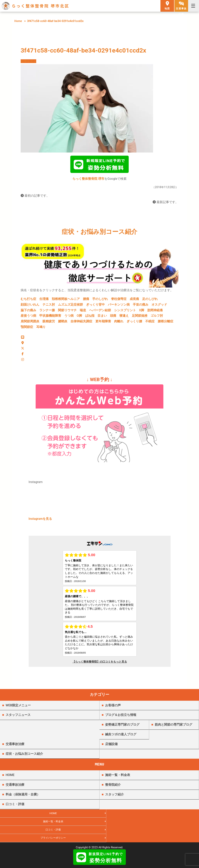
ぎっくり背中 (95, 306)
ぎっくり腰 (134, 323)
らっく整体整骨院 (99, 840)
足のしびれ (150, 300)
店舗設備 (111, 747)
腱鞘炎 (63, 323)
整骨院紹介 (113, 788)
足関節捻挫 (140, 317)
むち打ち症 (28, 300)
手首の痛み (141, 306)
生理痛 (44, 300)
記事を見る (28, 61)
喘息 (83, 312)
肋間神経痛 (155, 312)
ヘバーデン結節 (100, 312)
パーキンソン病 (119, 306)
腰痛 (86, 300)
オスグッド (159, 306)
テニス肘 (49, 306)
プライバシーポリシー (149, 825)
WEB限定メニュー (18, 708)
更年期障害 (103, 323)
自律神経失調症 (81, 323)
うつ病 (69, 317)
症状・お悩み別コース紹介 (24, 757)
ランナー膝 (47, 312)
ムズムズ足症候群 (70, 306)
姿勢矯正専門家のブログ (122, 728)
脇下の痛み (28, 312)
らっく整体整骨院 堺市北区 (41, 6)
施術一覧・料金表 (118, 778)
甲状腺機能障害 (50, 317)
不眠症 (150, 323)
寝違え (124, 317)
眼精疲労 (49, 323)
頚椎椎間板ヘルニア (66, 300)
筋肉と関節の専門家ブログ (173, 728)
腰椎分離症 (166, 323)
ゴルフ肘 (157, 317)
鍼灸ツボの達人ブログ (121, 737)
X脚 (142, 312)
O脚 (79, 317)
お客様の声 (113, 708)
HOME (10, 778)
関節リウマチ (67, 312)
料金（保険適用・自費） (23, 797)
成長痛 (134, 300)
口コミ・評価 (15, 807)
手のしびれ (100, 300)
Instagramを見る (40, 522)
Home (18, 21)
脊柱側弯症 (119, 300)
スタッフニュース (18, 718)
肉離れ (119, 323)
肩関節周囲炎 (30, 323)
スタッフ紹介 (114, 797)
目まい (102, 317)
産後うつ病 (28, 317)
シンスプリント (125, 312)
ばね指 (90, 317)
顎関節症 (27, 328)
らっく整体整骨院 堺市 (88, 180)
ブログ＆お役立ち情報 (121, 718)
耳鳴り (41, 328)
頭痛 (113, 317)
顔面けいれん (30, 306)
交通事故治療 (15, 747)
